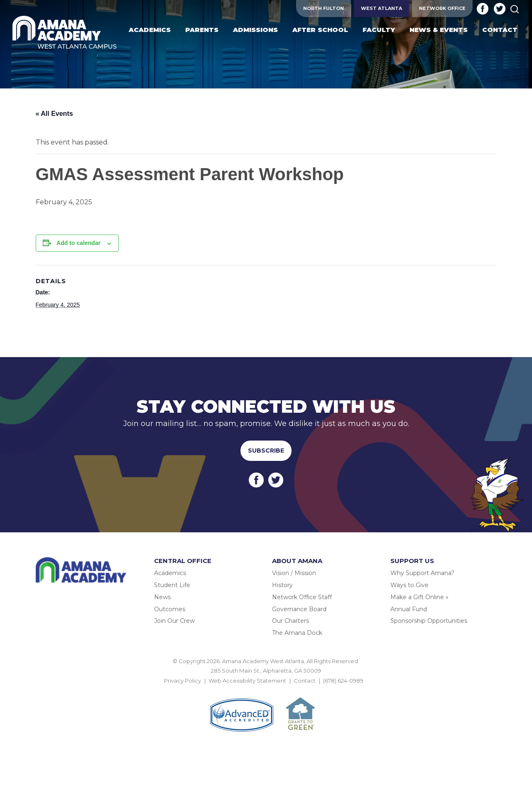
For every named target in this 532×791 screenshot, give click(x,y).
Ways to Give (409, 585)
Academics (170, 573)
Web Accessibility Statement (247, 681)
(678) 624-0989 (343, 681)
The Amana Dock (297, 633)
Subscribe (266, 451)
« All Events (54, 114)
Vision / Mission (294, 573)
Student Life (172, 585)
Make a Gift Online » (419, 597)
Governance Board (299, 609)
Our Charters (291, 621)
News (162, 597)
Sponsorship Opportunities (429, 621)
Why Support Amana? (422, 573)
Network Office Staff (302, 597)
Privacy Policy (183, 681)
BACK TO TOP (266, 690)
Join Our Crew (174, 621)
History (282, 585)
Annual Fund (409, 609)
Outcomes (170, 609)
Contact (305, 681)
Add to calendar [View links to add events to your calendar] (78, 243)
